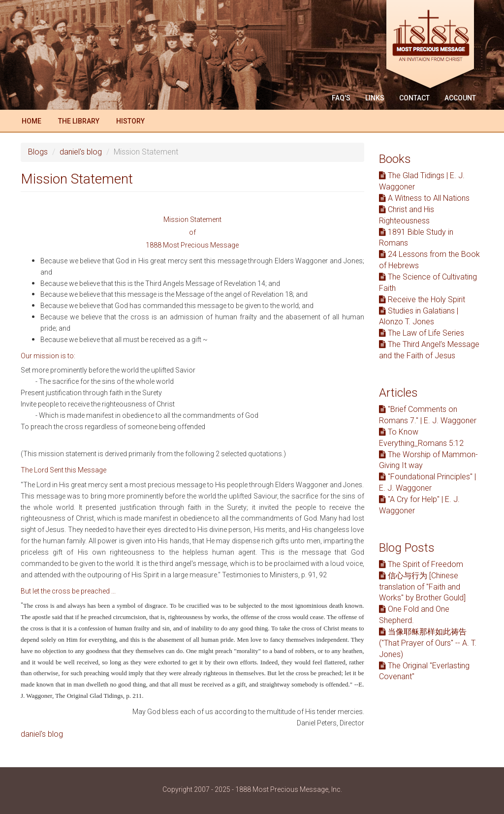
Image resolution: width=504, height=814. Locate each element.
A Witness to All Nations (424, 198)
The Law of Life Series (422, 333)
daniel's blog (81, 152)
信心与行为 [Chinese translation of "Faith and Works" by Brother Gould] (422, 587)
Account (460, 98)
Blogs (38, 152)
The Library (79, 121)
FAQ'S (341, 98)
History (130, 121)
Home (31, 121)
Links (375, 98)
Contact (414, 98)
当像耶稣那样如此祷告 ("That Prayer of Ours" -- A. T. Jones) (428, 643)
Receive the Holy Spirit (422, 299)
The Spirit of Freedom (421, 564)
